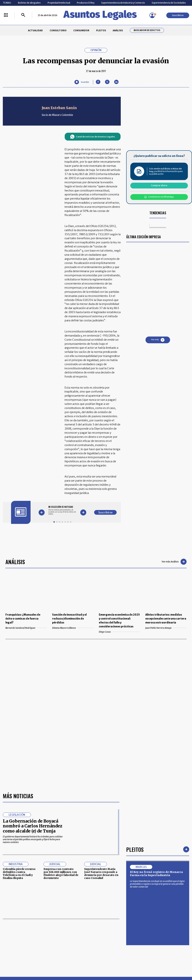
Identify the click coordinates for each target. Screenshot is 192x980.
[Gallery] (62, 510)
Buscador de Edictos (147, 30)
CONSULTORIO (58, 30)
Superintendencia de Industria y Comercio (123, 3)
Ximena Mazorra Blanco (73, 628)
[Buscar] (23, 15)
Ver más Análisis (174, 562)
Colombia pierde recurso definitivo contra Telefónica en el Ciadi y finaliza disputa (19, 874)
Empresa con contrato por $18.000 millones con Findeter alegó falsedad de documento (61, 874)
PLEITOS (101, 30)
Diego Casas (119, 632)
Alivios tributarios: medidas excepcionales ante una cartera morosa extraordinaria (166, 619)
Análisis (15, 562)
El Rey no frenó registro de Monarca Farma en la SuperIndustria (156, 874)
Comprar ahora (159, 185)
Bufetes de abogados (29, 3)
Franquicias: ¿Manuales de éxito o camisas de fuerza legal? (23, 619)
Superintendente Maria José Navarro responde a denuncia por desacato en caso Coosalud (101, 874)
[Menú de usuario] (152, 15)
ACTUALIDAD (35, 30)
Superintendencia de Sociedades (169, 3)
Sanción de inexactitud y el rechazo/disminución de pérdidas (69, 619)
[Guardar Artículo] (82, 82)
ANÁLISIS (118, 30)
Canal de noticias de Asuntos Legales (93, 137)
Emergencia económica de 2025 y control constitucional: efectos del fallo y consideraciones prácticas (119, 621)
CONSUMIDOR (81, 30)
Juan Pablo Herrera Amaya (166, 628)
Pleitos (135, 849)
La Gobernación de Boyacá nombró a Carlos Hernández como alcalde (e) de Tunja (33, 826)
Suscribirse (178, 15)
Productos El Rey (86, 3)
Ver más (158, 340)
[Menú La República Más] (6, 15)
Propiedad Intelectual (59, 3)
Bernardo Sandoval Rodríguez (26, 628)
